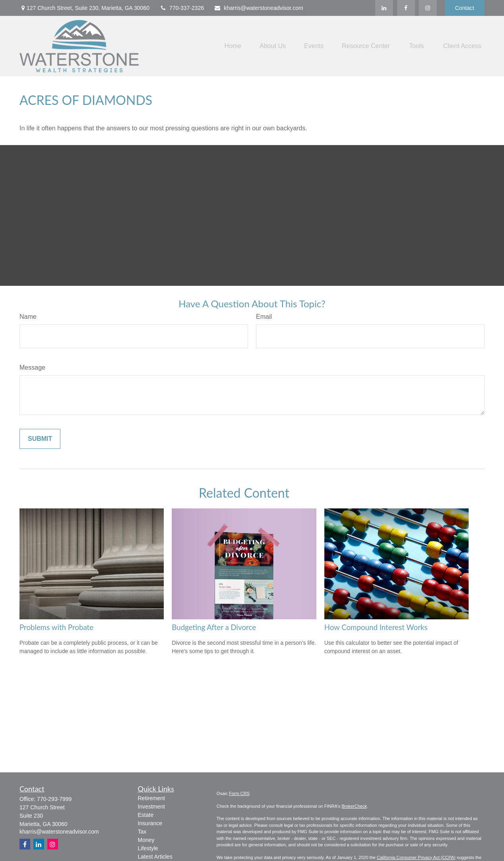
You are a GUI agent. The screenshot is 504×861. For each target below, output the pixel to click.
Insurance (150, 823)
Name (28, 317)
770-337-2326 (182, 8)
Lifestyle (148, 848)
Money (146, 840)
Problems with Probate (56, 627)
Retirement (151, 798)
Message (32, 367)
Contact (465, 8)
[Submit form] (40, 439)
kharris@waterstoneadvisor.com (258, 8)
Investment (151, 807)
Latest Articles (155, 857)
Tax (142, 832)
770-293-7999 (54, 799)
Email (264, 317)
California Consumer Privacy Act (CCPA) (416, 857)
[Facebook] (406, 8)
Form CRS (239, 793)
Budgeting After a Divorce (214, 627)
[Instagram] (53, 844)
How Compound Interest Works (376, 627)
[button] (233, 46)
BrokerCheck (354, 806)
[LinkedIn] (384, 8)
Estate (146, 815)
